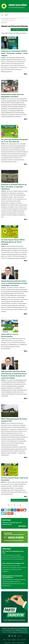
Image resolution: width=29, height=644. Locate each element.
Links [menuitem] (18, 636)
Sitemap (14, 640)
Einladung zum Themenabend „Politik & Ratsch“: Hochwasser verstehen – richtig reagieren (14, 53)
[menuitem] (4, 639)
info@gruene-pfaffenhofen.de (19, 632)
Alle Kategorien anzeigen (19, 30)
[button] (3, 510)
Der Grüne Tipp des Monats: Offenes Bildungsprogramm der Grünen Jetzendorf (13, 242)
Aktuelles (4, 22)
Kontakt (9, 640)
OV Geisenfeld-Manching (8, 21)
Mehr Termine (22, 526)
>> (20, 505)
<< (9, 505)
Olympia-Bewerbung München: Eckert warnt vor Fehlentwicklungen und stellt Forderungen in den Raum (14, 283)
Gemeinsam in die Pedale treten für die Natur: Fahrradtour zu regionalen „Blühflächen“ (14, 187)
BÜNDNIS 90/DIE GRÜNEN (18, 5)
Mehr (25, 74)
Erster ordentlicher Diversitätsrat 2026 (13, 563)
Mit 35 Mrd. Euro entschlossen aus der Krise (13, 552)
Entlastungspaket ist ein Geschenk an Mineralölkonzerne (13, 577)
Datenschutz (8, 643)
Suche (18, 640)
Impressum (24, 640)
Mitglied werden (21, 643)
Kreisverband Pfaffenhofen (9, 19)
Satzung (14, 643)
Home (4, 640)
